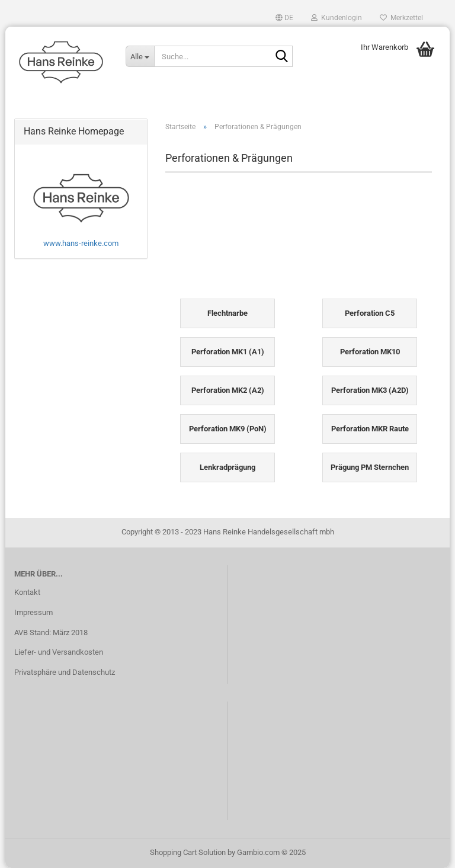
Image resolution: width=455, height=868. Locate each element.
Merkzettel (401, 18)
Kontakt (27, 592)
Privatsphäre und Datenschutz (65, 672)
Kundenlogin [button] (337, 18)
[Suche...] (140, 56)
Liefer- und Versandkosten (59, 652)
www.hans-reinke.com (81, 243)
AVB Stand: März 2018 (51, 632)
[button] (284, 18)
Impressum (33, 612)
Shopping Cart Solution (188, 852)
